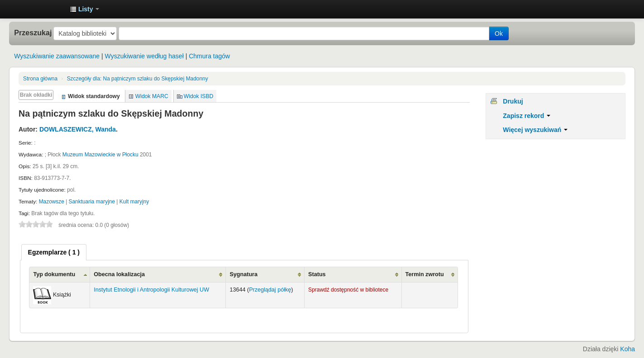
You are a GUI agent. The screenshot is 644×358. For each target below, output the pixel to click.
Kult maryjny (134, 202)
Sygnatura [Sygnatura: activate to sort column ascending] (243, 274)
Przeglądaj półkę (270, 290)
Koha (627, 349)
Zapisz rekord (527, 116)
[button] (85, 9)
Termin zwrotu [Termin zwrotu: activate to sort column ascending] (425, 274)
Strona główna (40, 79)
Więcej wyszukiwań (535, 130)
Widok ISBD (199, 96)
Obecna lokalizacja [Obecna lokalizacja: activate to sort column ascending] (119, 274)
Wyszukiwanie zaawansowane (57, 56)
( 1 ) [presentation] (54, 252)
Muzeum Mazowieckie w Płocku (100, 155)
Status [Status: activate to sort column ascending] (317, 274)
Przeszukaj (33, 33)
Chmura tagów (209, 56)
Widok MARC (152, 96)
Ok (499, 33)
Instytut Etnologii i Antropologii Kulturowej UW (41, 9)
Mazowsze (52, 202)
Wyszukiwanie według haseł (144, 56)
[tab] (54, 252)
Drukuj (513, 101)
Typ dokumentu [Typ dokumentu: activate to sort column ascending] (54, 274)
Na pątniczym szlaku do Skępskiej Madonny (138, 79)
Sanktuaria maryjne (92, 202)
